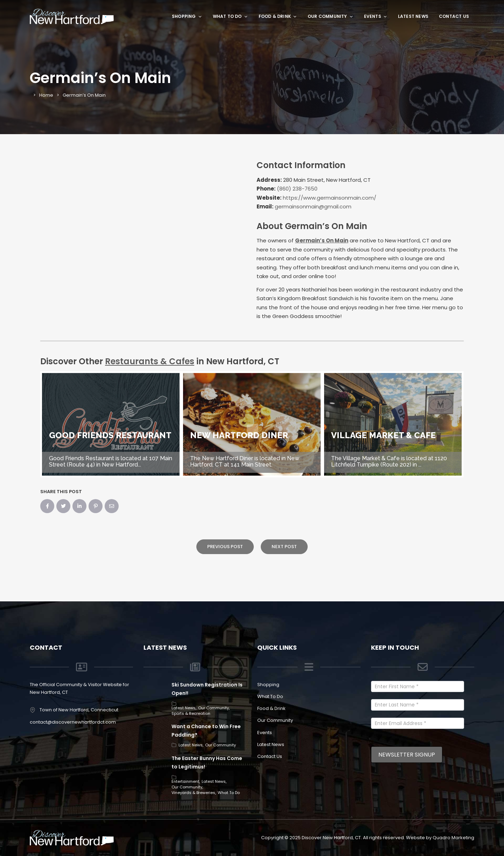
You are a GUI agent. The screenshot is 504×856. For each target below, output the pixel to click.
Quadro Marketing (453, 838)
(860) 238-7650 (297, 189)
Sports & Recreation (191, 713)
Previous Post (225, 547)
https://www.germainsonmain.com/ (330, 198)
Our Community (331, 16)
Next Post (284, 547)
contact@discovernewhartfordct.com (73, 722)
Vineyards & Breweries (193, 793)
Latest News (413, 16)
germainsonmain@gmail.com (313, 206)
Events (376, 16)
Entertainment (185, 781)
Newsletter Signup (407, 755)
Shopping (187, 16)
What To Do (230, 16)
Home (46, 95)
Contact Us (454, 16)
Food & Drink (278, 16)
